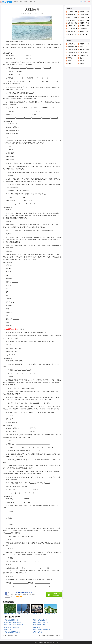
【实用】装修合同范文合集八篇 (42, 630)
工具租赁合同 (71, 26)
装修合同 (32, 2)
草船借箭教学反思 (84, 55)
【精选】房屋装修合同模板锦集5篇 (14, 625)
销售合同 (82, 61)
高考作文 (82, 58)
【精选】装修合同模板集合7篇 (12, 622)
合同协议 (26, 2)
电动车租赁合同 (72, 34)
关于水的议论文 (72, 44)
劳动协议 (70, 58)
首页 (21, 2)
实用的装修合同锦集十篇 (11, 620)
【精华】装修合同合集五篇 (40, 622)
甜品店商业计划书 (84, 20)
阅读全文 (36, 13)
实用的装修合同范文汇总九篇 (12, 632)
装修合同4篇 (7, 630)
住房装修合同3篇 (37, 632)
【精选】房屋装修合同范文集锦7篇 (51, 635)
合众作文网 (44, 642)
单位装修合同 (36, 627)
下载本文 (42, 13)
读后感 (69, 61)
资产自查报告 (83, 34)
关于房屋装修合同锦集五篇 (11, 627)
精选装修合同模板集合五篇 (40, 625)
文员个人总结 (83, 47)
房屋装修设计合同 (12, 635)
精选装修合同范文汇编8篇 (40, 620)
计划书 (69, 64)
